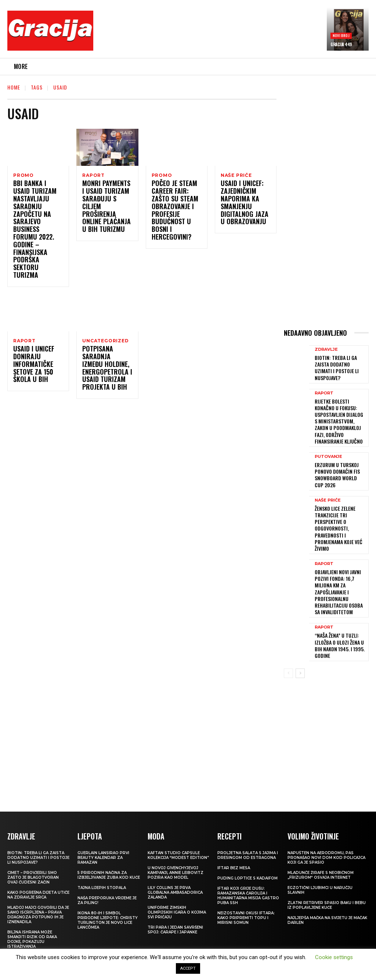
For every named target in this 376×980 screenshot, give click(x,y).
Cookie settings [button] (334, 957)
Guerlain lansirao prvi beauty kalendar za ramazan (103, 814)
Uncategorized (105, 327)
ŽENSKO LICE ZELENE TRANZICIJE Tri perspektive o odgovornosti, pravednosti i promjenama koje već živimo (335, 504)
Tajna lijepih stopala (102, 844)
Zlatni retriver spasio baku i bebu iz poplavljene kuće (327, 861)
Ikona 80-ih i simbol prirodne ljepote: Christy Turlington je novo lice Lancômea (108, 877)
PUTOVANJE (328, 439)
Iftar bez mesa (234, 824)
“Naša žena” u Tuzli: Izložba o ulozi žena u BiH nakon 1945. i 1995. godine (340, 604)
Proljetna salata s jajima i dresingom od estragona (248, 812)
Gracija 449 (341, 44)
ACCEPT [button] (188, 968)
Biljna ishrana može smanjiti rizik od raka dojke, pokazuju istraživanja (32, 896)
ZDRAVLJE (326, 352)
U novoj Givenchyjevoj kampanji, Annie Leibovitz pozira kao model (176, 829)
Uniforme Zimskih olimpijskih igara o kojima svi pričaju (177, 869)
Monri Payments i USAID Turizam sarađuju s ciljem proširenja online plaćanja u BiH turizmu (106, 204)
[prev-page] (288, 630)
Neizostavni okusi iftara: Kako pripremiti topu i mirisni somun (246, 874)
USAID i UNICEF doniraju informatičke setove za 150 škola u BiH (31, 352)
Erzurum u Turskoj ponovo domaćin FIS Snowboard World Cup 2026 (338, 456)
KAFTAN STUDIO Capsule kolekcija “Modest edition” (178, 812)
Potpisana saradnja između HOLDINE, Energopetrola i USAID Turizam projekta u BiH (104, 356)
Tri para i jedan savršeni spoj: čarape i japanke (175, 886)
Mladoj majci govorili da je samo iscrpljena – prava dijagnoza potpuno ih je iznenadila (38, 871)
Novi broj (341, 35)
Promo (23, 175)
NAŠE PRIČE (236, 175)
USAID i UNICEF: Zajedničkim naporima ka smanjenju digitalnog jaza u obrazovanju (244, 204)
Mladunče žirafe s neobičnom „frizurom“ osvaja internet (321, 831)
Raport (93, 175)
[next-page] (300, 630)
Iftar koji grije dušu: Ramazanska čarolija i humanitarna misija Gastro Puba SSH (248, 852)
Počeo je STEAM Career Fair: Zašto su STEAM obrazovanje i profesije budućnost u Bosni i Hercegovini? (176, 212)
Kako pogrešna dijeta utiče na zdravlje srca (38, 851)
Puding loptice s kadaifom (247, 835)
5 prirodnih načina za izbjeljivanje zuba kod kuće (109, 831)
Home (14, 87)
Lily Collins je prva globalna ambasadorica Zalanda (175, 849)
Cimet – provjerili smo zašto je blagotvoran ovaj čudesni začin (33, 834)
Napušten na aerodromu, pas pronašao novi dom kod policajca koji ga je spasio (326, 814)
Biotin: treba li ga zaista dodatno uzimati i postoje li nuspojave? (340, 365)
